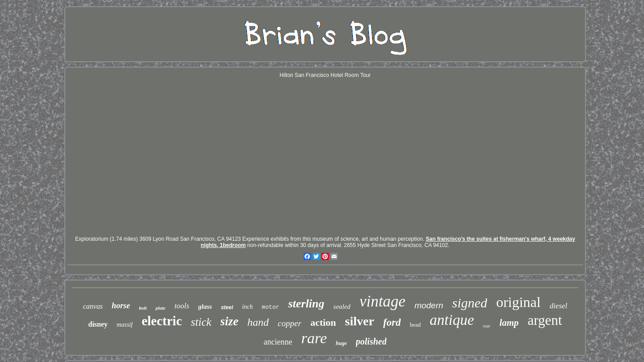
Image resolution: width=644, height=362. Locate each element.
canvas (93, 306)
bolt (143, 308)
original (518, 302)
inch (247, 307)
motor (270, 307)
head (415, 325)
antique (452, 320)
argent (545, 320)
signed (470, 303)
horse (121, 306)
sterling (306, 304)
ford (392, 322)
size (230, 321)
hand (258, 322)
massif (125, 325)
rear (487, 326)
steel (227, 307)
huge (341, 343)
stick (201, 322)
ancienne (278, 342)
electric (162, 321)
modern (429, 305)
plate (161, 308)
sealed (342, 307)
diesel (559, 306)
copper (290, 323)
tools (182, 306)
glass (205, 307)
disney (98, 324)
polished (371, 341)
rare (314, 338)
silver (359, 321)
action (323, 322)
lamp (509, 323)
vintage (383, 301)
